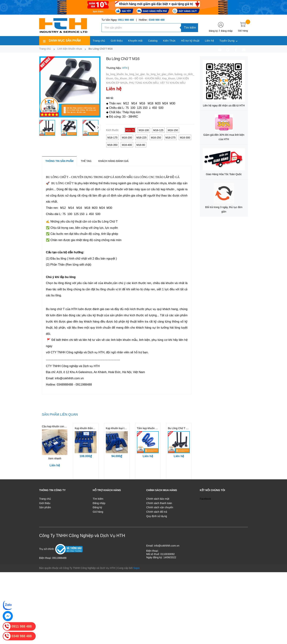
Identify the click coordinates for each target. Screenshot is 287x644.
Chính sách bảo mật (158, 499)
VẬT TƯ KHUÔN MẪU (173, 83)
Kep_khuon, (169, 78)
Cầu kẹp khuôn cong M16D (57, 426)
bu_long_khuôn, (116, 74)
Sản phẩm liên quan (60, 414)
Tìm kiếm (190, 28)
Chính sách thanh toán (159, 503)
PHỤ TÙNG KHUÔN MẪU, (145, 83)
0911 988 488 (126, 20)
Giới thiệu (45, 503)
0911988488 (59, 558)
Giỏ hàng (98, 512)
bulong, (179, 74)
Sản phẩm (45, 507)
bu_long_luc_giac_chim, (161, 74)
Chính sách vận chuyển (160, 507)
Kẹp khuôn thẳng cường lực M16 (94, 428)
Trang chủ (45, 499)
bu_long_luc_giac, (136, 74)
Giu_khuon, (122, 78)
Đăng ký (213, 31)
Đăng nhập (227, 31)
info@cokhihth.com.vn (167, 546)
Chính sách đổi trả (157, 512)
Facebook (205, 499)
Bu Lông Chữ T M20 (179, 428)
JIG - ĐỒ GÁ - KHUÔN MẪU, (145, 78)
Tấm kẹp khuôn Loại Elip (151, 428)
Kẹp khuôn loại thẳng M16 (121, 428)
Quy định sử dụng (157, 516)
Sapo (136, 568)
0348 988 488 (157, 20)
